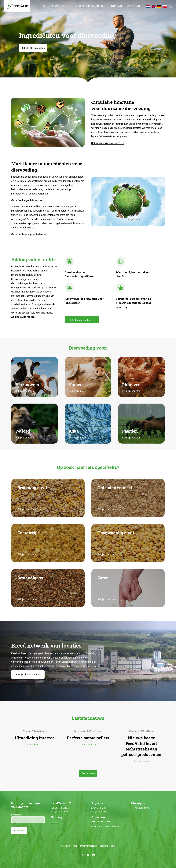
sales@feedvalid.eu (60, 808)
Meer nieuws (88, 773)
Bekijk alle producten (33, 48)
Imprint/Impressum (88, 846)
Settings (55, 822)
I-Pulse (112, 846)
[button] (173, 41)
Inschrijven (19, 831)
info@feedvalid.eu (99, 808)
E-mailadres (16, 815)
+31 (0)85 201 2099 (60, 812)
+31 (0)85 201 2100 (100, 812)
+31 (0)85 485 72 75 (140, 808)
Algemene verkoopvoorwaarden (105, 826)
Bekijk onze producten (82, 320)
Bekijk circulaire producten (106, 143)
